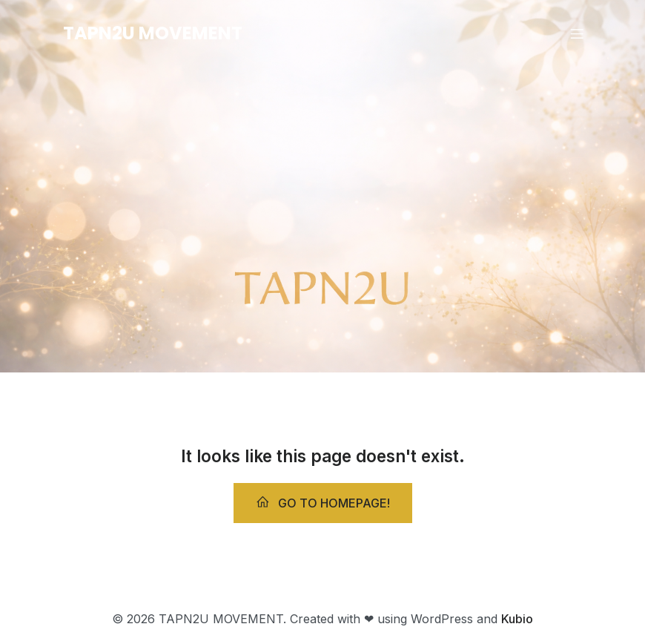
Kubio (517, 619)
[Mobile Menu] (577, 33)
